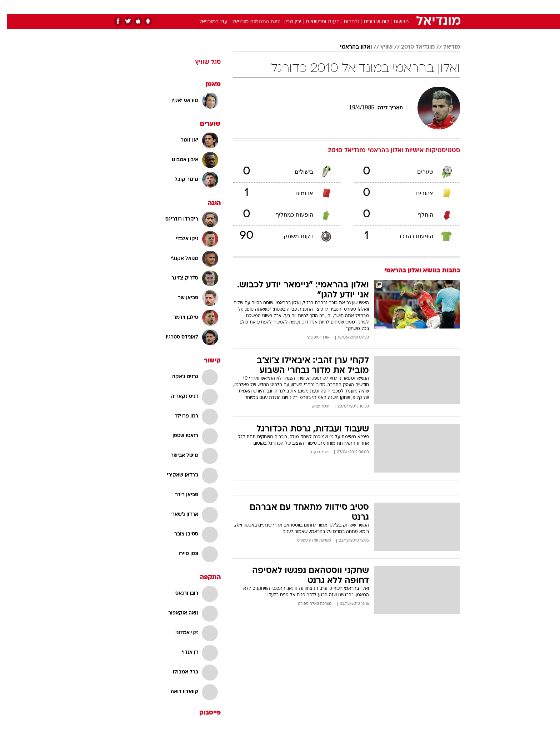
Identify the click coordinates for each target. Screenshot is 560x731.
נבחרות (345, 22)
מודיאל (445, 47)
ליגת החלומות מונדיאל (249, 22)
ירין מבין (286, 22)
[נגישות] (10, 7)
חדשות (406, 7)
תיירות (251, 7)
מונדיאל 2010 (411, 47)
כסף (317, 7)
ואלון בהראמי (349, 47)
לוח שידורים (370, 22)
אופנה (198, 7)
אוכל (298, 7)
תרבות (359, 7)
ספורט (382, 7)
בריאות (276, 7)
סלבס (336, 7)
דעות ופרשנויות (316, 22)
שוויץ (380, 47)
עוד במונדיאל (207, 22)
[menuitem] (402, 7)
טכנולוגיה (225, 7)
